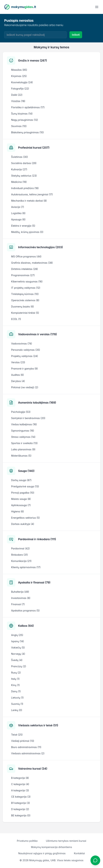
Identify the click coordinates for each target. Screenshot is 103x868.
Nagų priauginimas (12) (25, 120)
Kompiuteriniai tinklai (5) (25, 313)
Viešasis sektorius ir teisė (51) (38, 725)
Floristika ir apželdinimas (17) (28, 107)
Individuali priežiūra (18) (25, 188)
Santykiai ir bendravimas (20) (28, 418)
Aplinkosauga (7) (21, 505)
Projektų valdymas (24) (25, 356)
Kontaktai (79, 853)
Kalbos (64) (26, 626)
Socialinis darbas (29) (24, 163)
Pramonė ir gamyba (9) (24, 369)
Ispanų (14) (18, 641)
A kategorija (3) (20, 790)
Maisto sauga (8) (21, 499)
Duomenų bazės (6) (23, 307)
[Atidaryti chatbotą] (95, 860)
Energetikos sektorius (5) (25, 518)
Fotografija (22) (20, 89)
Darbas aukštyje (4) (23, 524)
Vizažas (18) (18, 101)
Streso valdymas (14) (23, 437)
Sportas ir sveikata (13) (24, 443)
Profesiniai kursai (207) (34, 148)
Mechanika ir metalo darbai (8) (29, 201)
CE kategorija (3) (21, 797)
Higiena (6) (18, 511)
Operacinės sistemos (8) (25, 300)
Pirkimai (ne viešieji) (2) (25, 387)
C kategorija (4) (20, 784)
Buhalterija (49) (20, 592)
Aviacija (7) (18, 207)
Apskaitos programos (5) (25, 611)
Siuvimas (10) (19, 126)
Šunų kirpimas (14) (22, 114)
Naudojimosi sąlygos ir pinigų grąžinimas (42, 853)
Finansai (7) (18, 604)
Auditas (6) (17, 375)
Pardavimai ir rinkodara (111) (37, 539)
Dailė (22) (17, 95)
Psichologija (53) (21, 412)
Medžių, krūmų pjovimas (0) (27, 232)
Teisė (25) (17, 735)
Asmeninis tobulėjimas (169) (37, 403)
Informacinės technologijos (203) (40, 247)
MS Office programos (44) (26, 256)
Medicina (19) (19, 182)
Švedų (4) (17, 660)
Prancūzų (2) (19, 666)
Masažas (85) (19, 70)
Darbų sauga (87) (21, 480)
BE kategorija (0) (21, 815)
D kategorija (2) (20, 809)
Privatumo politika (27, 841)
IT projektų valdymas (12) (26, 288)
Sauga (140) (26, 471)
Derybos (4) (18, 381)
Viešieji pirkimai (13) (23, 741)
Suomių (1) (17, 704)
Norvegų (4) (18, 654)
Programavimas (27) (23, 275)
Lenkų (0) (17, 710)
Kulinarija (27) (19, 169)
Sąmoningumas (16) (23, 431)
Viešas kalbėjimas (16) (24, 424)
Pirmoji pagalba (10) (23, 493)
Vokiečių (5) (18, 648)
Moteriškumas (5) (21, 456)
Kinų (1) (15, 685)
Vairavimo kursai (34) (33, 769)
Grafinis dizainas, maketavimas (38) (32, 263)
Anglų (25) (17, 635)
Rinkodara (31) (19, 555)
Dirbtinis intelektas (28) (25, 269)
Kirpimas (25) (19, 76)
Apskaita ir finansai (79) (34, 582)
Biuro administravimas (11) (26, 747)
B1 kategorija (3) (21, 803)
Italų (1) (15, 679)
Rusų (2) (16, 673)
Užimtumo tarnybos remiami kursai (66, 841)
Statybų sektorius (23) (24, 176)
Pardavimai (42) (20, 548)
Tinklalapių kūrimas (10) (25, 294)
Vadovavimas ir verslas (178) (37, 334)
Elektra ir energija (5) (23, 226)
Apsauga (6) (18, 219)
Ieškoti (76, 35)
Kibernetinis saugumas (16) (27, 281)
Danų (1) (16, 691)
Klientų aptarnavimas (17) (26, 567)
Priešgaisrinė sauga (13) (25, 486)
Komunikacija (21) (21, 561)
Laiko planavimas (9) (23, 449)
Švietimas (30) (19, 157)
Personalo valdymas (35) (26, 350)
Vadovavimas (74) (22, 344)
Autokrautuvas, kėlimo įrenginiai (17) (32, 194)
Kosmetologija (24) (22, 82)
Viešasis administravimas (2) (28, 753)
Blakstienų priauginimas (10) (27, 132)
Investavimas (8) (21, 598)
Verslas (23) (18, 362)
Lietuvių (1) (17, 698)
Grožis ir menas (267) (33, 60)
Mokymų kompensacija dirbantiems (51, 847)
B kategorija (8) (20, 778)
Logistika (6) (18, 213)
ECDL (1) (16, 319)
